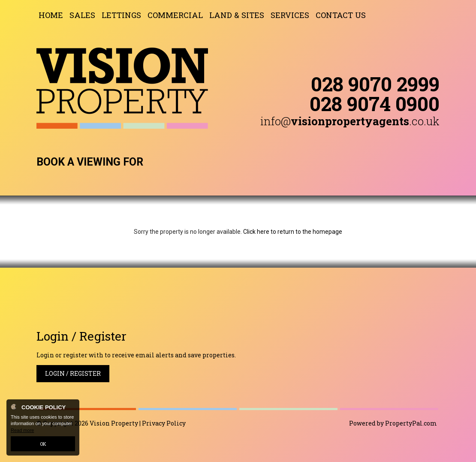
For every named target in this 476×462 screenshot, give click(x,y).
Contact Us (341, 15)
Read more (22, 430)
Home (51, 15)
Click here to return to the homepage (293, 232)
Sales (82, 15)
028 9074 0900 (375, 103)
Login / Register (73, 373)
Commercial (175, 15)
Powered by (393, 423)
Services (290, 15)
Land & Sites (237, 15)
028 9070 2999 (375, 84)
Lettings (121, 15)
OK (43, 444)
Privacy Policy (164, 423)
